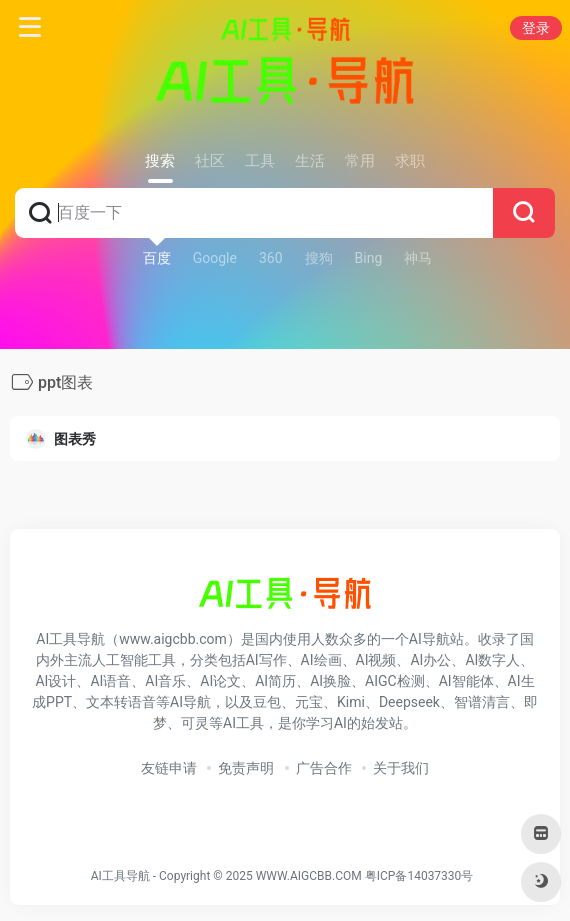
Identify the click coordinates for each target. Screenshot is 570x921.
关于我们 (401, 768)
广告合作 (324, 768)
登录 (536, 28)
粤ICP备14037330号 (419, 876)
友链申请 (169, 768)
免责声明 (246, 768)
